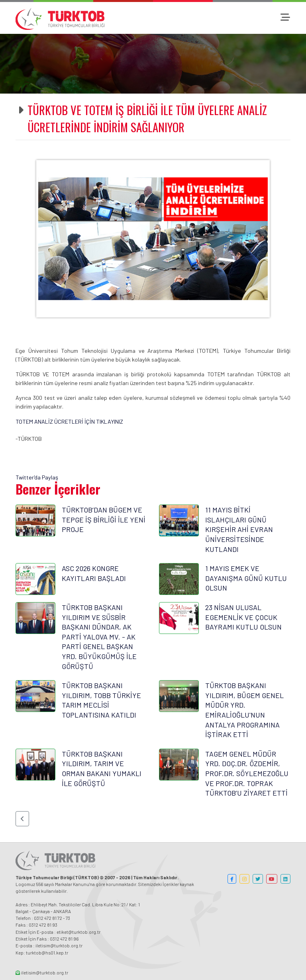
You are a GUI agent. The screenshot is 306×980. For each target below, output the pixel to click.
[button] (22, 819)
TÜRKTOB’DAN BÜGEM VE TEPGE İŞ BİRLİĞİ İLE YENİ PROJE (104, 519)
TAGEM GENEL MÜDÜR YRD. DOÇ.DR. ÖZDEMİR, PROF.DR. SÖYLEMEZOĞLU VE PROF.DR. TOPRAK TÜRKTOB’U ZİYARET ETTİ (247, 773)
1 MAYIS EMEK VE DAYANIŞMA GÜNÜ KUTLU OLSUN (246, 578)
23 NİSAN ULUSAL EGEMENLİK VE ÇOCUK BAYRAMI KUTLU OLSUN (243, 617)
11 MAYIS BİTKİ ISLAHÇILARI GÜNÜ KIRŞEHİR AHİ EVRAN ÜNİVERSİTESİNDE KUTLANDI (239, 529)
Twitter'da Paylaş (37, 477)
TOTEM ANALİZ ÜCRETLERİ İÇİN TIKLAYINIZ (69, 422)
